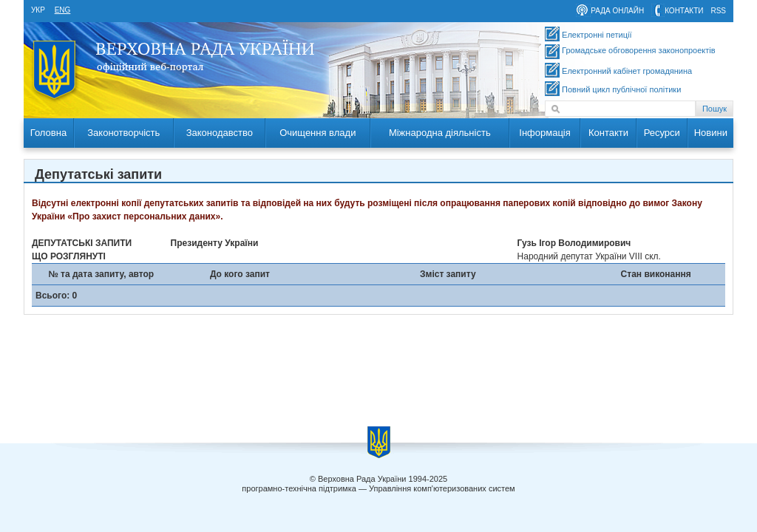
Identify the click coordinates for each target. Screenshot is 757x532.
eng (63, 10)
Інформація (545, 133)
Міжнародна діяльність (440, 133)
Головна (48, 133)
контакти (684, 11)
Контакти (608, 133)
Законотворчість (123, 133)
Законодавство (220, 133)
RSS (718, 11)
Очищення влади (318, 133)
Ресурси (662, 133)
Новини (711, 133)
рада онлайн (617, 11)
